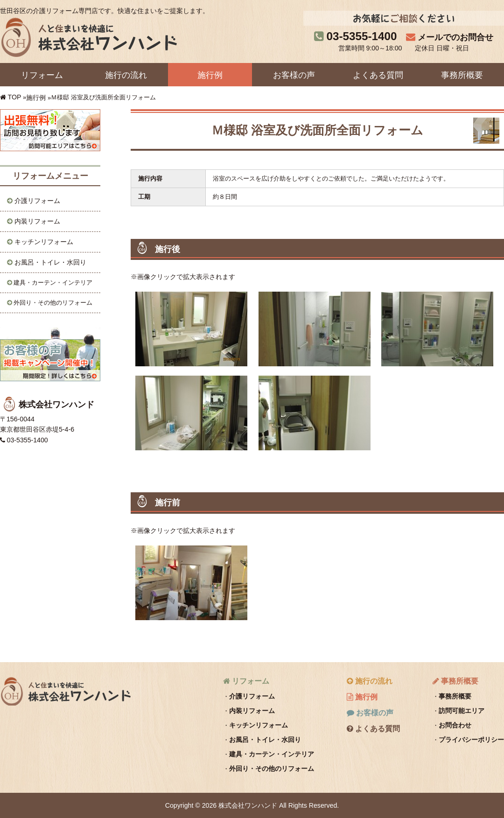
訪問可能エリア (462, 711)
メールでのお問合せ (455, 37)
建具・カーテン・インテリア (53, 283)
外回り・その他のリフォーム (53, 303)
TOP (15, 97)
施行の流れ (126, 75)
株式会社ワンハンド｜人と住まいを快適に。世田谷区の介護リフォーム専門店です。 (88, 37)
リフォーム (42, 75)
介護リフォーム (37, 201)
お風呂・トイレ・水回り (50, 262)
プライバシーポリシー (471, 740)
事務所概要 (462, 75)
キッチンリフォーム (44, 242)
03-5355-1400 (362, 36)
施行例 (210, 75)
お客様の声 (294, 75)
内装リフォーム (37, 221)
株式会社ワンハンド (65, 691)
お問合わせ (455, 725)
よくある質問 (378, 75)
